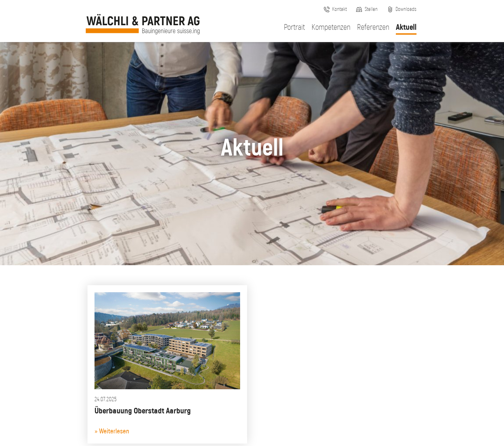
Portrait (294, 28)
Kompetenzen (331, 28)
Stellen (371, 9)
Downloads (406, 9)
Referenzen (373, 28)
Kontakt (339, 9)
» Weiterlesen (112, 431)
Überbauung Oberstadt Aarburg (143, 411)
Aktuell (406, 28)
